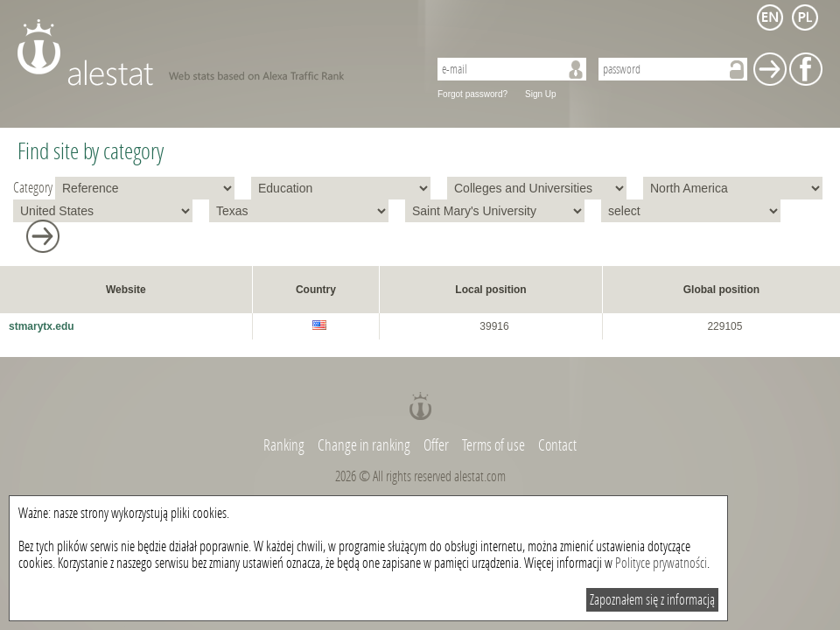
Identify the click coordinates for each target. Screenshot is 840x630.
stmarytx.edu (42, 326)
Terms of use (493, 445)
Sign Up (541, 94)
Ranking (285, 445)
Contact (557, 445)
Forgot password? (472, 94)
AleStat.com (212, 52)
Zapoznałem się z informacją (652, 600)
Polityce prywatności (661, 563)
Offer (436, 445)
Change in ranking (365, 445)
